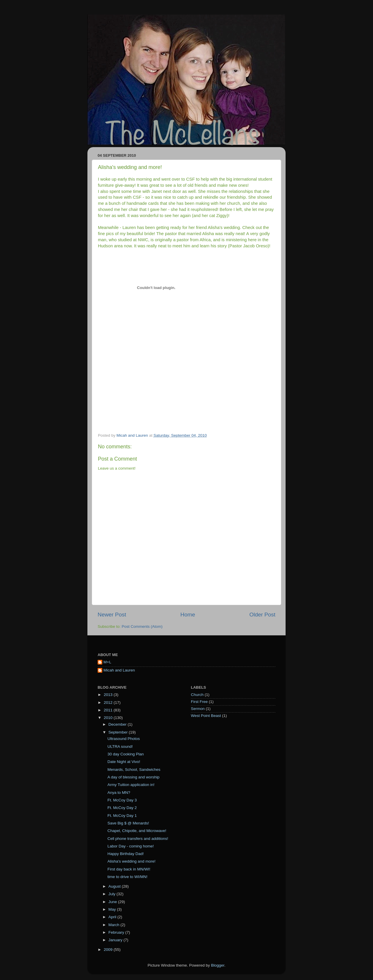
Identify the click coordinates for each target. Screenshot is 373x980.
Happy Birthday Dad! (126, 854)
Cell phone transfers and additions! (138, 839)
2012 (109, 703)
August (115, 886)
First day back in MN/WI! (129, 869)
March (114, 925)
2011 (109, 710)
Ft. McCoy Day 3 (122, 800)
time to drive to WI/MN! (127, 877)
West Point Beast (206, 716)
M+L (107, 662)
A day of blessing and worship (134, 777)
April (113, 917)
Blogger (218, 965)
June (113, 902)
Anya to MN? (119, 793)
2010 (109, 718)
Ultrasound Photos (124, 739)
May (113, 909)
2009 (109, 950)
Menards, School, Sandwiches (134, 770)
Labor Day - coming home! (131, 846)
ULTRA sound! (120, 747)
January (116, 940)
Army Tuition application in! (131, 785)
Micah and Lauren (119, 670)
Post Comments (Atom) (142, 626)
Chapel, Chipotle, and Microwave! (137, 831)
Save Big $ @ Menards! (128, 823)
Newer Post (112, 615)
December (118, 724)
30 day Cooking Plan (126, 754)
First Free (199, 702)
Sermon (198, 709)
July (112, 894)
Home (188, 615)
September (119, 732)
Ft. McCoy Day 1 (122, 816)
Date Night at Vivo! (124, 762)
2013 (109, 695)
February (117, 932)
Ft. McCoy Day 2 (122, 808)
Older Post (262, 615)
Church (197, 695)
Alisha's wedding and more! (132, 861)
